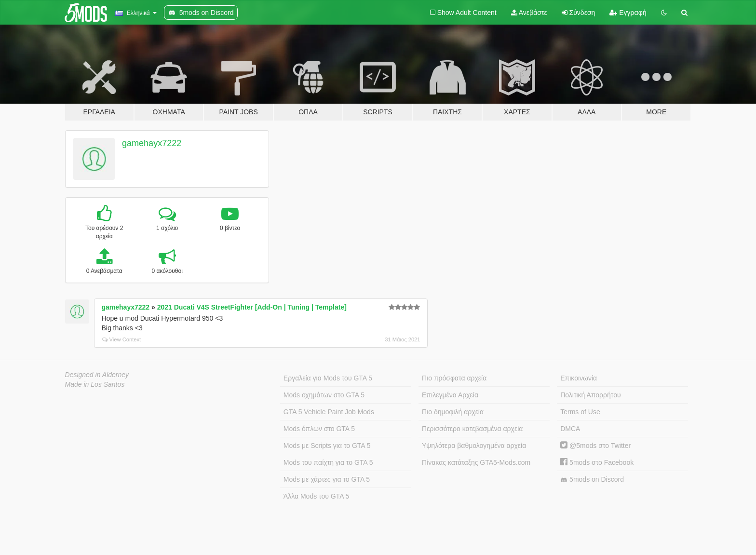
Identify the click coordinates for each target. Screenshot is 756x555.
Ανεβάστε (529, 13)
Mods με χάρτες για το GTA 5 (327, 479)
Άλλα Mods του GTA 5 (317, 496)
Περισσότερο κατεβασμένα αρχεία (472, 429)
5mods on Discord (592, 480)
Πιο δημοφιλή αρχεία (453, 412)
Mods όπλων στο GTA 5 (319, 429)
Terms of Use (580, 412)
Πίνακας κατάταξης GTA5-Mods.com (476, 462)
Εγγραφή (628, 13)
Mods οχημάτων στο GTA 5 (324, 395)
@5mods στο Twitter (595, 446)
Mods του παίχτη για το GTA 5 (328, 462)
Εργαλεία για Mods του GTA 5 (328, 378)
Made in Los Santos (95, 384)
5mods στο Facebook (597, 462)
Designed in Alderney (97, 375)
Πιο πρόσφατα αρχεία (454, 378)
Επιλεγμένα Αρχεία (450, 395)
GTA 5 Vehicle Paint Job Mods (329, 412)
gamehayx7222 (152, 143)
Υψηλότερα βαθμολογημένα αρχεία (474, 446)
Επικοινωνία (579, 378)
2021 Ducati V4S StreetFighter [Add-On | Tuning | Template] (252, 307)
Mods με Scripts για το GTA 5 (327, 446)
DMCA (570, 429)
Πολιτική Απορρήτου (590, 395)
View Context (122, 339)
